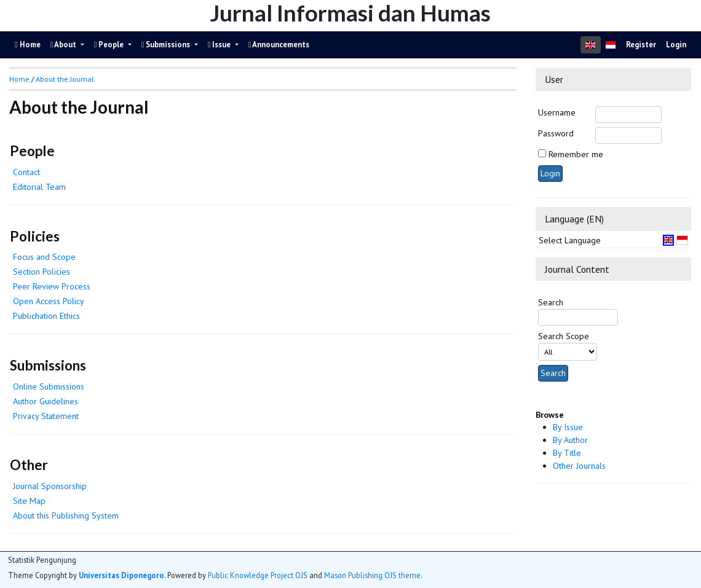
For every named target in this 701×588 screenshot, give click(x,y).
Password (556, 133)
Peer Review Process (52, 286)
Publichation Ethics (46, 316)
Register (641, 45)
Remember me (576, 154)
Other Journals (579, 466)
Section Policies (42, 272)
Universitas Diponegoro (121, 575)
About (65, 45)
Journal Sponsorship (50, 486)
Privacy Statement (46, 416)
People (110, 45)
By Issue (568, 427)
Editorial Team (39, 187)
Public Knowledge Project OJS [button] (258, 575)
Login (676, 45)
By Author (570, 440)
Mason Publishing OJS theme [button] (372, 575)
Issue (220, 45)
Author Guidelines (46, 401)
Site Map (29, 501)
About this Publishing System (66, 515)
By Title (567, 453)
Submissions (167, 45)
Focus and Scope (44, 257)
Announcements (279, 45)
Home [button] (19, 79)
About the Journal (65, 79)
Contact (26, 172)
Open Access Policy (49, 301)
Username (557, 112)
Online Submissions (49, 386)
